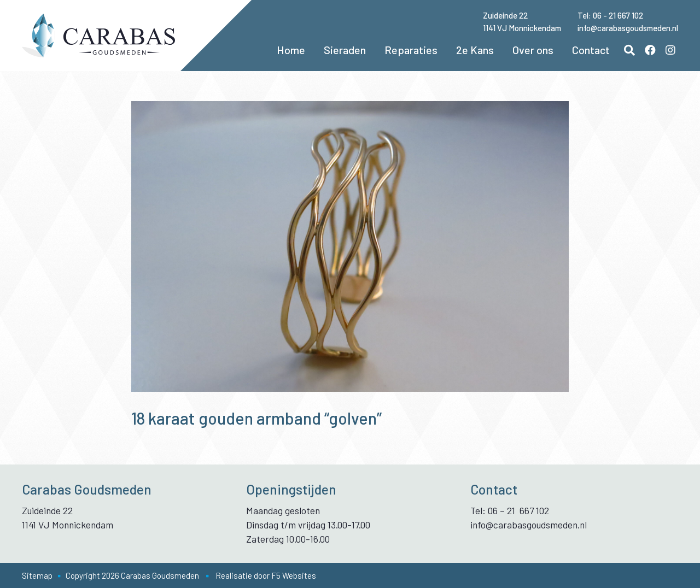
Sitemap (37, 575)
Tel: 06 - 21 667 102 (610, 15)
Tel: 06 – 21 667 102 (510, 510)
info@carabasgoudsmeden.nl (628, 28)
